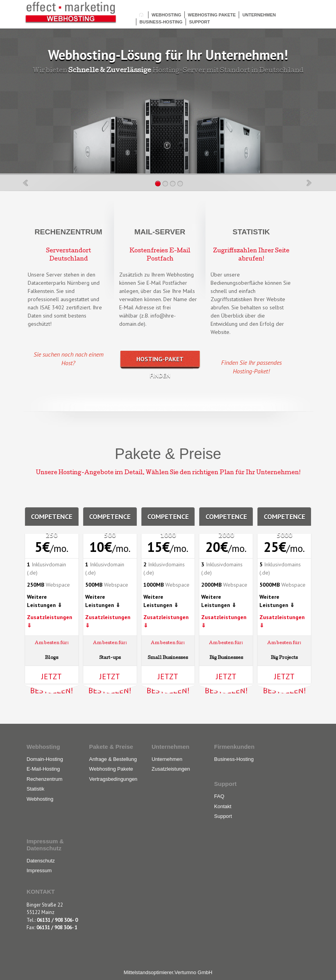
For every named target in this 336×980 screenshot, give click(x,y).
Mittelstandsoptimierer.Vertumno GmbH (168, 972)
